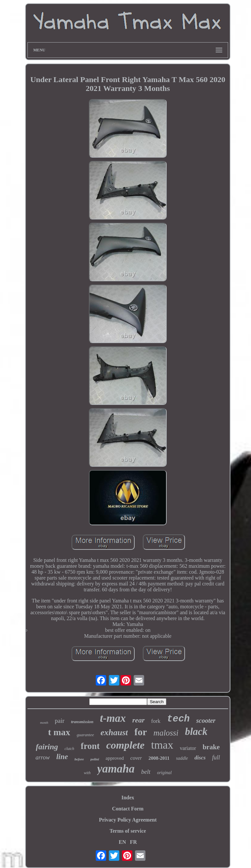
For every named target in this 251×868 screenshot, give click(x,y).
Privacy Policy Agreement (128, 820)
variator (188, 748)
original (164, 773)
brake (211, 747)
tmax (162, 745)
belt (146, 772)
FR (133, 842)
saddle (182, 758)
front (90, 746)
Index (128, 798)
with (87, 773)
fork (156, 721)
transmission (82, 722)
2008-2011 (159, 758)
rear (139, 720)
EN (122, 842)
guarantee (85, 735)
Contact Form (128, 809)
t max (59, 732)
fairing (47, 747)
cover (136, 758)
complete (125, 745)
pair (60, 721)
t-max (113, 718)
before (79, 759)
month (44, 723)
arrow (43, 757)
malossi (166, 733)
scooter (206, 720)
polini (95, 759)
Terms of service (128, 831)
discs (200, 758)
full (216, 757)
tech (178, 719)
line (62, 757)
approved (115, 758)
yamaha (116, 769)
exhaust (114, 732)
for (141, 732)
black (196, 731)
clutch (69, 749)
